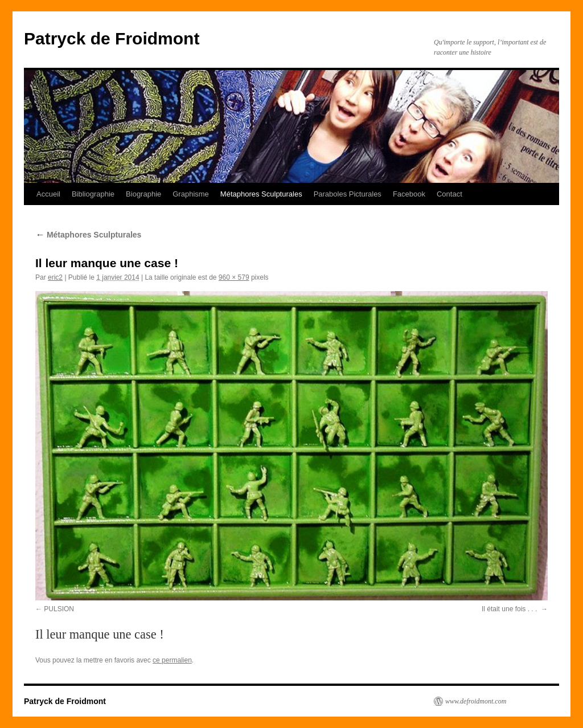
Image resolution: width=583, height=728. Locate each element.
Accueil (48, 194)
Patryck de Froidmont (112, 38)
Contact (449, 194)
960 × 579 (234, 277)
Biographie (143, 194)
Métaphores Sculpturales (261, 194)
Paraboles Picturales (348, 194)
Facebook (409, 194)
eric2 (55, 277)
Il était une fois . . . (510, 609)
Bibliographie (93, 194)
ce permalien (172, 660)
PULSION (59, 609)
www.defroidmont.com (476, 701)
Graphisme (191, 194)
